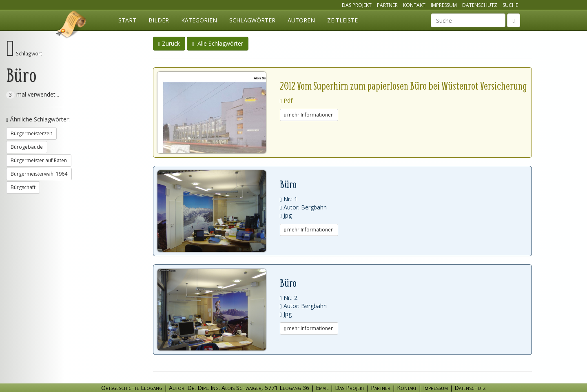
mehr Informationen (309, 115)
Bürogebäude (27, 147)
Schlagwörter (252, 20)
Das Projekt (357, 5)
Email (322, 388)
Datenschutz (480, 5)
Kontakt (414, 5)
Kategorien (199, 20)
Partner (387, 5)
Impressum (444, 5)
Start (127, 20)
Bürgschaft (23, 187)
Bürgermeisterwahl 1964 (39, 174)
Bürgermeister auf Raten (39, 160)
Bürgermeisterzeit (31, 133)
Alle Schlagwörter (218, 43)
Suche (510, 5)
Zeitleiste (342, 20)
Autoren (301, 20)
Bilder (159, 20)
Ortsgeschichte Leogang (71, 26)
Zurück (169, 43)
